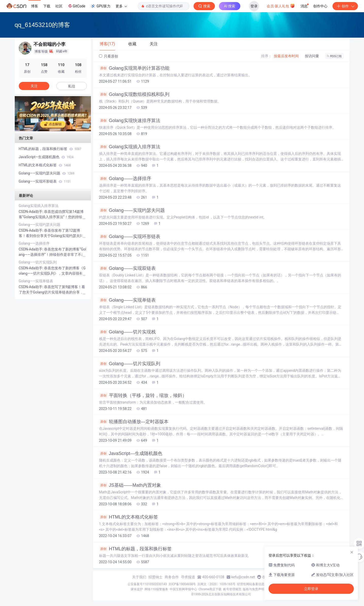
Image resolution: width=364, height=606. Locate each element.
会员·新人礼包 (281, 6)
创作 (345, 6)
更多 (121, 6)
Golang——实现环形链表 (130, 237)
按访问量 (312, 56)
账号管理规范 (232, 589)
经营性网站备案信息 (251, 584)
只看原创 (109, 56)
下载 (47, 6)
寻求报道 (188, 577)
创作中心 (320, 6)
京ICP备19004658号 (182, 584)
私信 (72, 86)
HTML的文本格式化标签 (129, 517)
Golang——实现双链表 (127, 268)
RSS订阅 (334, 56)
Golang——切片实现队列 (130, 364)
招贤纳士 (155, 577)
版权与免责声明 (254, 589)
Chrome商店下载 (210, 589)
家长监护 (137, 589)
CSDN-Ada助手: (31, 212)
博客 (35, 6)
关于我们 (139, 577)
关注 (34, 86)
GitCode (76, 6)
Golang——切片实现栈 (127, 332)
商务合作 (172, 577)
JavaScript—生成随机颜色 (131, 453)
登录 (254, 6)
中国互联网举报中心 (183, 589)
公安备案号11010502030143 (147, 584)
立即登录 (311, 589)
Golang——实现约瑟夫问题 (132, 210)
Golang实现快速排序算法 (130, 121)
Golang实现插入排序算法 (130, 147)
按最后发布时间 (286, 56)
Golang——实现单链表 (127, 300)
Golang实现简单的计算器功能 (134, 68)
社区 (59, 6)
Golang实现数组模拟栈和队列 (134, 94)
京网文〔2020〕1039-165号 (216, 584)
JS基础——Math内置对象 (130, 485)
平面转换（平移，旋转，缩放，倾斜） (143, 395)
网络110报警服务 (156, 589)
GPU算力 (100, 6)
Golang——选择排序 (125, 179)
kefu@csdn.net (243, 577)
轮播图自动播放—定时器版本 (134, 422)
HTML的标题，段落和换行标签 (135, 549)
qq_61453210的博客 (43, 25)
